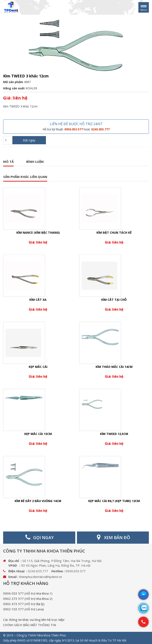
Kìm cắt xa (38, 300)
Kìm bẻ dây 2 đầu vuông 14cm (38, 501)
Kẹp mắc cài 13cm (38, 434)
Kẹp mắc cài (38, 367)
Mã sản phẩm (13, 82)
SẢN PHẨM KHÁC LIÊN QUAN (25, 177)
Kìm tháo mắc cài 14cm (114, 367)
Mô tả (8, 162)
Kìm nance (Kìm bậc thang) (38, 233)
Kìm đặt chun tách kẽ (114, 233)
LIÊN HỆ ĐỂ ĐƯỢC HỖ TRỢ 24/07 (76, 126)
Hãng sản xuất (14, 88)
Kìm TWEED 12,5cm (114, 434)
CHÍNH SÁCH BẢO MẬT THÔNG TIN (30, 625)
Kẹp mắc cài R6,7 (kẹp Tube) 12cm (114, 501)
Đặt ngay (29, 140)
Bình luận (35, 162)
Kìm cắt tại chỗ (114, 300)
